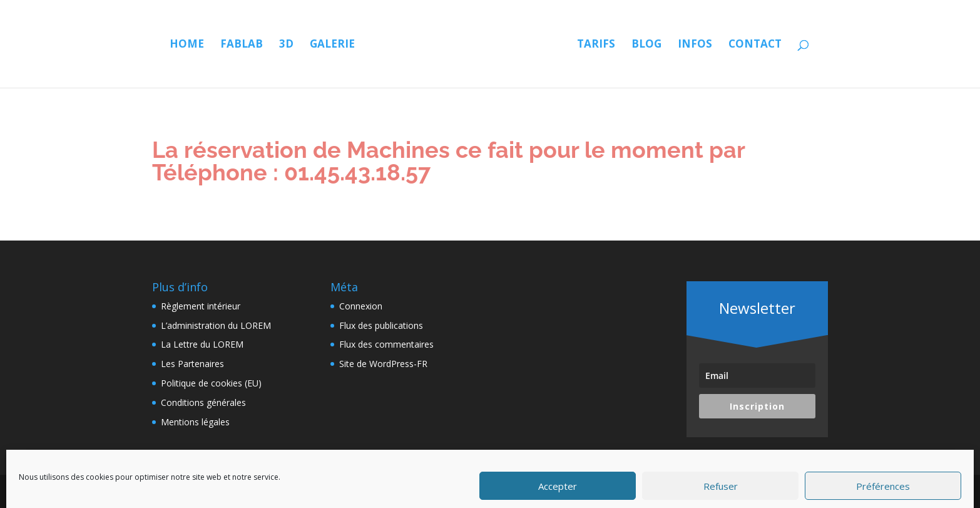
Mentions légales (195, 422)
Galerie (332, 45)
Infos (695, 45)
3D (286, 45)
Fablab (242, 45)
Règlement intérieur (201, 306)
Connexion (361, 306)
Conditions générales (203, 402)
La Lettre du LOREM (202, 344)
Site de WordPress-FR (383, 364)
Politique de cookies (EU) (211, 383)
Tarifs (596, 45)
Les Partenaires (192, 364)
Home (187, 45)
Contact (755, 45)
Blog (646, 45)
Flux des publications (381, 325)
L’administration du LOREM (216, 325)
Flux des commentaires (386, 344)
